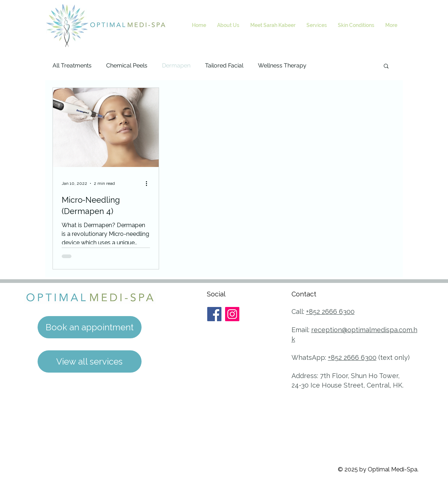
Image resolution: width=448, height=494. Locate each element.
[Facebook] (214, 314)
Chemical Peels (127, 65)
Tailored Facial (224, 65)
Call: (299, 312)
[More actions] (149, 183)
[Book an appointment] (90, 327)
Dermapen (176, 65)
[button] (386, 67)
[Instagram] (232, 314)
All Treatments (72, 65)
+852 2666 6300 (330, 312)
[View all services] (90, 361)
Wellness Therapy (282, 65)
